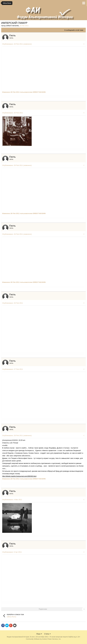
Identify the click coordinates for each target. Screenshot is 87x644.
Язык (39, 635)
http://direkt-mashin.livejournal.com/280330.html (19, 476)
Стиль (47, 635)
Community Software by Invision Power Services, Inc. (43, 640)
